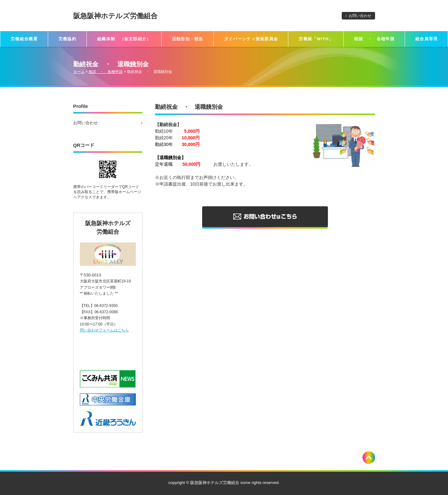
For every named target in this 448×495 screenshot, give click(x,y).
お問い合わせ (360, 16)
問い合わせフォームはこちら (104, 330)
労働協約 (67, 39)
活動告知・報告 (188, 39)
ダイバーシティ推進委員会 (251, 39)
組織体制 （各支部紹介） (124, 39)
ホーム (79, 72)
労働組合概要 (24, 39)
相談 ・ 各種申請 (374, 39)
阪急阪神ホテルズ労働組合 (115, 16)
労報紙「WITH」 (316, 39)
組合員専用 (427, 39)
